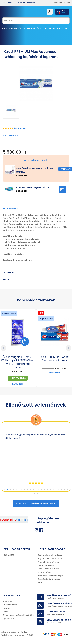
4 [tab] (11, 490)
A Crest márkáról (12, 28)
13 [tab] (36, 490)
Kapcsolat (63, 28)
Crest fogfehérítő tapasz (49, 579)
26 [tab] (35, 494)
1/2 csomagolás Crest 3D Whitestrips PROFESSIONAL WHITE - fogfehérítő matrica (18, 362)
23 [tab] (64, 490)
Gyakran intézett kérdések (50, 555)
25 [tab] (70, 490)
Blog (40, 582)
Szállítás (58, 3)
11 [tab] (30, 490)
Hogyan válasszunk (28, 3)
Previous (3, 348)
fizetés (67, 3)
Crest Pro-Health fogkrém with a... (33, 187)
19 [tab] (53, 490)
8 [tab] (22, 490)
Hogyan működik (33, 28)
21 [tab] (59, 490)
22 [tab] (62, 490)
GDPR (5, 612)
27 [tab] (37, 494)
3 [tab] (8, 490)
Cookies (7, 608)
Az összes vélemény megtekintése (36, 503)
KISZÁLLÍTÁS (9, 555)
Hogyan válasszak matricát (50, 558)
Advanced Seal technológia (51, 576)
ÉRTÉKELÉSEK (7, 3)
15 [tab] (42, 490)
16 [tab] (45, 490)
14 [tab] (39, 490)
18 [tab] (50, 490)
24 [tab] (67, 490)
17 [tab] (47, 490)
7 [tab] (19, 490)
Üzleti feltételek (10, 605)
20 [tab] (56, 490)
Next (69, 348)
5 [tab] (13, 490)
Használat (49, 28)
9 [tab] (25, 490)
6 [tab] (16, 490)
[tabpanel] (36, 456)
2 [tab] (5, 490)
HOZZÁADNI (62, 190)
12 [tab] (33, 490)
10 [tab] (28, 490)
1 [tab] (2, 490)
